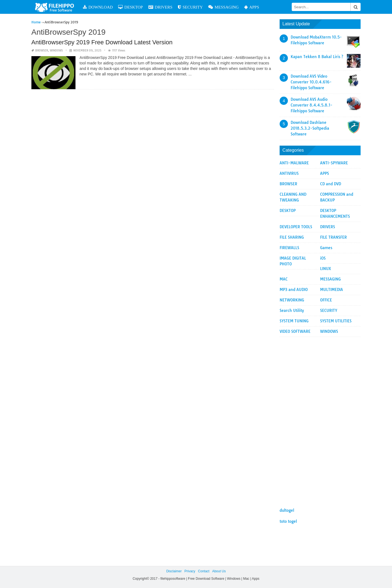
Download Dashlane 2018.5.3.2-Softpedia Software (310, 128)
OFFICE (326, 300)
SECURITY (190, 7)
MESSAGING (224, 7)
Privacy (190, 571)
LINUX (326, 269)
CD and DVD (331, 184)
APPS (252, 7)
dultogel (287, 510)
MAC (284, 279)
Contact (204, 571)
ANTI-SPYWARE (334, 163)
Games (326, 248)
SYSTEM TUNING (294, 321)
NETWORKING (292, 300)
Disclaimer (174, 571)
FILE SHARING (292, 237)
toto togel (288, 521)
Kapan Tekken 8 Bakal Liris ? (317, 57)
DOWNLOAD (98, 7)
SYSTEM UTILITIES (336, 321)
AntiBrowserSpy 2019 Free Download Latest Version (102, 42)
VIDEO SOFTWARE (295, 331)
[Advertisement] (320, 420)
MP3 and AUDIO (294, 290)
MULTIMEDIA (332, 290)
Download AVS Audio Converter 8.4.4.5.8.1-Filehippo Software (312, 105)
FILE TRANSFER (333, 237)
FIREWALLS (289, 248)
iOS (323, 258)
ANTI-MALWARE (294, 163)
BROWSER (42, 51)
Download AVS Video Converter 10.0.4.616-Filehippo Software (311, 82)
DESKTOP (130, 7)
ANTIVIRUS (289, 173)
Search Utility (292, 311)
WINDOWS (56, 51)
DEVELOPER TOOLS (296, 227)
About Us (219, 571)
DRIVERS (160, 7)
